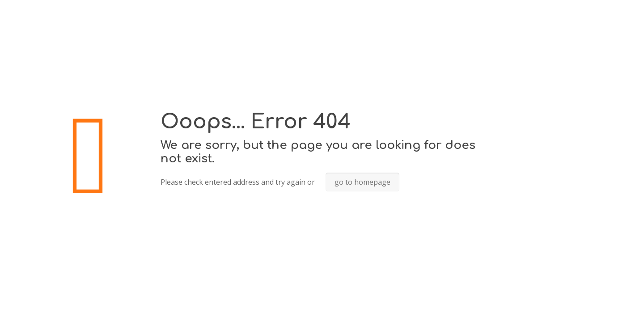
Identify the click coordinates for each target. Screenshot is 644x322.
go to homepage (362, 182)
